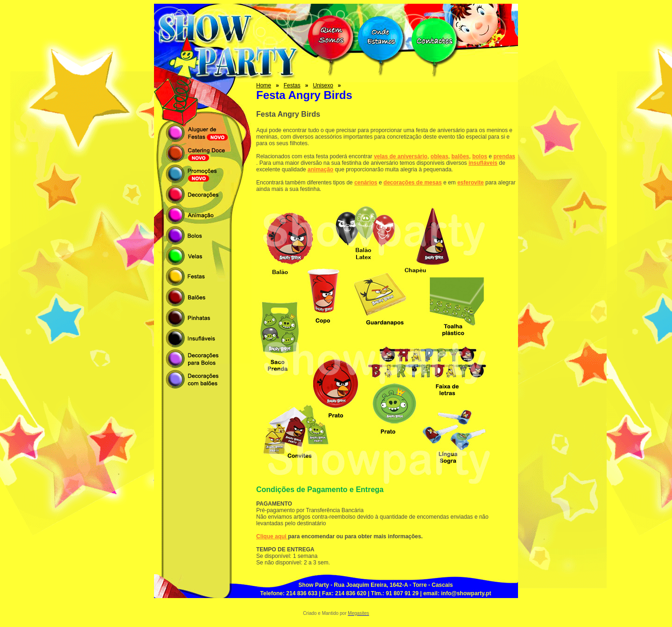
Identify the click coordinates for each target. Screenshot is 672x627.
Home (264, 85)
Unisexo (323, 85)
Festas (292, 85)
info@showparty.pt (466, 593)
